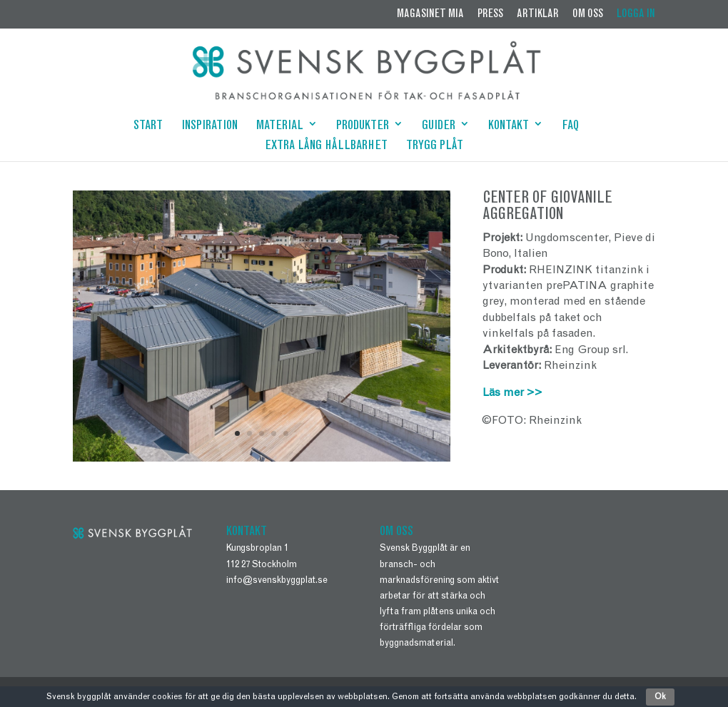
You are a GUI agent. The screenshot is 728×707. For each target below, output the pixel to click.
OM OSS (588, 14)
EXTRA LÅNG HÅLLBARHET (326, 147)
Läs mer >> (512, 393)
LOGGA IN (636, 14)
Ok (660, 697)
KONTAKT (509, 127)
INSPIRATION (209, 127)
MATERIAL (280, 127)
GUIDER (439, 127)
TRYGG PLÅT (435, 147)
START (148, 127)
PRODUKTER (363, 127)
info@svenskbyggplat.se (277, 581)
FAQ (570, 127)
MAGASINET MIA (430, 14)
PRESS (490, 14)
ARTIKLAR (538, 14)
